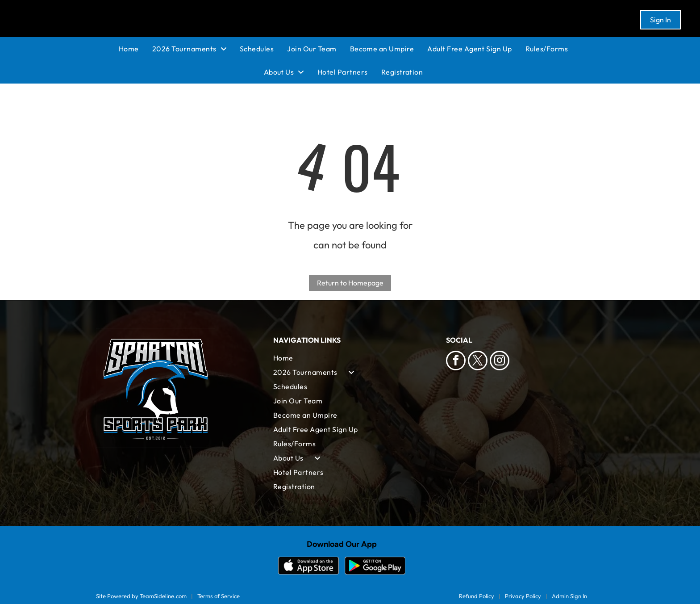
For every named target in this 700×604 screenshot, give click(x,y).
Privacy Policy (523, 596)
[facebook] (456, 362)
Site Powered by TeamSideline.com (141, 596)
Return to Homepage (350, 283)
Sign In (660, 20)
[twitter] (478, 362)
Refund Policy (477, 596)
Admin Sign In (569, 596)
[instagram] (500, 362)
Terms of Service (219, 596)
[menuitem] (135, 49)
